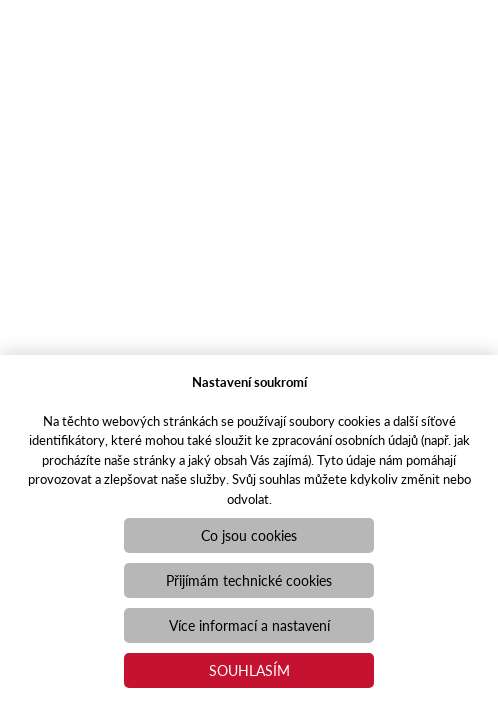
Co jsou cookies (249, 535)
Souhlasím (249, 670)
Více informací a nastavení (249, 625)
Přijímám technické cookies (249, 580)
